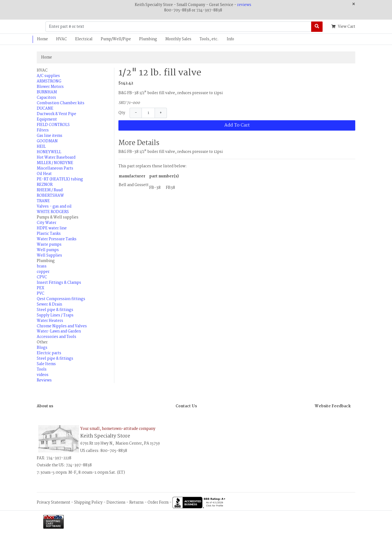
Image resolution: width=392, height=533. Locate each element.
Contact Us (186, 406)
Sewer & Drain (49, 304)
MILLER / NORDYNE (55, 163)
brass (42, 266)
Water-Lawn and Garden (59, 331)
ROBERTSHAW (50, 196)
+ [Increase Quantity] (161, 113)
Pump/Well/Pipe (116, 39)
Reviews (44, 380)
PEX (40, 288)
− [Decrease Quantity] (136, 113)
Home (42, 39)
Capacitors (46, 98)
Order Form (158, 503)
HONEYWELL (49, 152)
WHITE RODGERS (53, 212)
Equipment (47, 119)
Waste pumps (49, 245)
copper (43, 272)
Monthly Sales (178, 39)
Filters (43, 130)
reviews (244, 5)
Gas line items (50, 136)
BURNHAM (47, 92)
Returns (137, 503)
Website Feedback (333, 406)
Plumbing (148, 39)
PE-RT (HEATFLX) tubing (60, 179)
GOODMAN (47, 141)
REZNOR (45, 185)
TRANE (43, 201)
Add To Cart (237, 125)
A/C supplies (48, 76)
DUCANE (45, 109)
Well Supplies (49, 255)
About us (45, 406)
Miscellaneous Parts (55, 168)
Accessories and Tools (56, 337)
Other (42, 342)
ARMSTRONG (49, 81)
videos (43, 375)
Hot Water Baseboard (56, 158)
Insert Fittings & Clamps (59, 283)
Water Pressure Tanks (57, 239)
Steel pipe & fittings (55, 310)
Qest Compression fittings (61, 299)
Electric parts (49, 353)
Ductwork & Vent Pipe (56, 114)
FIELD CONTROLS (53, 125)
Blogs (42, 348)
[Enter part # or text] (178, 27)
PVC (41, 294)
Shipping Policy (88, 503)
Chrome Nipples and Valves (62, 326)
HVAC (62, 39)
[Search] (317, 27)
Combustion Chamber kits (61, 103)
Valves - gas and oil (54, 207)
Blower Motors (50, 87)
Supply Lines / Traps (55, 315)
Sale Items (46, 364)
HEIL (41, 147)
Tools (42, 369)
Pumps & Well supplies (58, 217)
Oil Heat (44, 174)
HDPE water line (52, 228)
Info (230, 39)
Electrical (84, 39)
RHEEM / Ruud (50, 190)
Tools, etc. (209, 39)
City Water (47, 223)
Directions (116, 503)
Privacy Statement (53, 503)
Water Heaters (50, 321)
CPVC (42, 277)
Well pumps (48, 250)
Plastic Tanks (49, 234)
